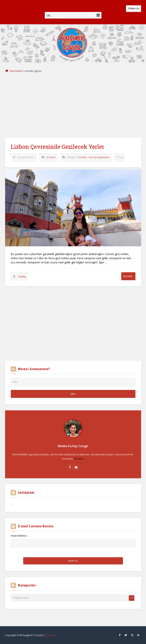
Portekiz (82, 157)
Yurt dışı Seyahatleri (99, 157)
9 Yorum (51, 157)
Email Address (19, 536)
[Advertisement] (73, 105)
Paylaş (22, 276)
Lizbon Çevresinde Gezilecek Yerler (58, 147)
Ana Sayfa (14, 71)
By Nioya (50, 635)
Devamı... (128, 276)
